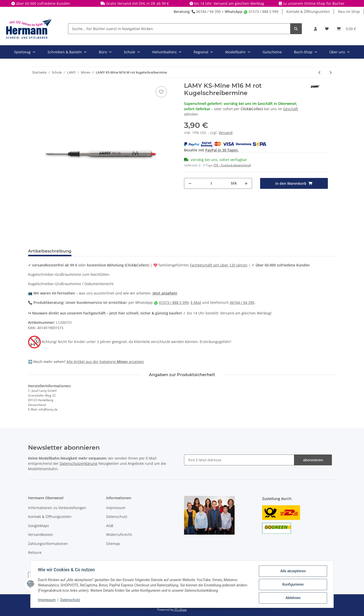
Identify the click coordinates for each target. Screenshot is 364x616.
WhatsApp (234, 12)
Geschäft (291, 109)
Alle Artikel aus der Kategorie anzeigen (105, 362)
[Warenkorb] (346, 29)
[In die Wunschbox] (161, 92)
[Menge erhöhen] (246, 183)
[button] (315, 29)
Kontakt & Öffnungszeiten (308, 12)
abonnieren (313, 460)
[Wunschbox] (327, 29)
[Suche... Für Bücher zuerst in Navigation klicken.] (179, 29)
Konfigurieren (292, 585)
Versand (226, 133)
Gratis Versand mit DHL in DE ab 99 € (138, 3)
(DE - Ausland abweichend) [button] (232, 165)
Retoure (35, 552)
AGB (110, 526)
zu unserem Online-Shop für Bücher (314, 3)
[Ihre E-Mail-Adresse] (239, 460)
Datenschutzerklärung (78, 463)
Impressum (116, 508)
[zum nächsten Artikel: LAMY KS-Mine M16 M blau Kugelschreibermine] (331, 72)
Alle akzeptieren (292, 572)
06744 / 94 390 (206, 12)
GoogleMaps (39, 526)
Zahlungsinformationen (48, 544)
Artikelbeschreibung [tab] (50, 251)
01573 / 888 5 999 (261, 12)
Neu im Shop (349, 12)
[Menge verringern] (190, 183)
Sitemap (113, 544)
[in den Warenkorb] (294, 183)
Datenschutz (117, 517)
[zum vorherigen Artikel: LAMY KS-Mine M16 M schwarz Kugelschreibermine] (320, 72)
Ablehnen (292, 598)
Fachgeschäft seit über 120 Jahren (219, 265)
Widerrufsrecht (119, 534)
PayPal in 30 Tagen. (222, 150)
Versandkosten (41, 534)
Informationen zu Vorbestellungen (57, 508)
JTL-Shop (180, 610)
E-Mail (196, 302)
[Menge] (211, 183)
